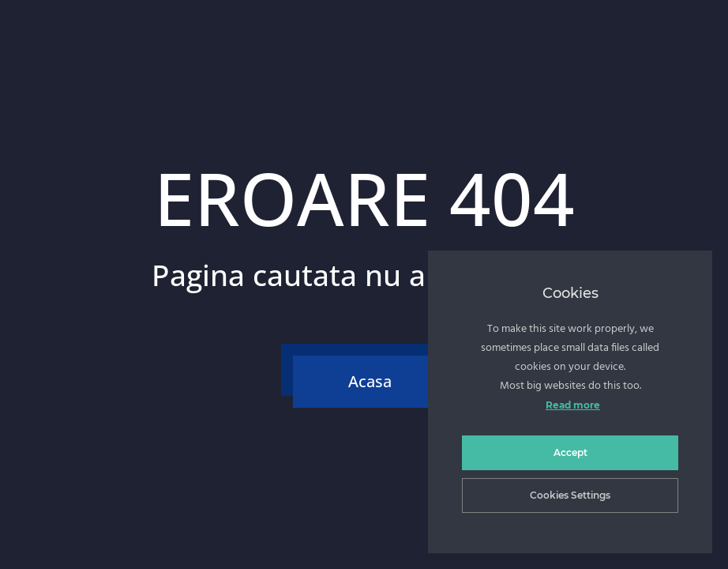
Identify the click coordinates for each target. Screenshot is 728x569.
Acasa (370, 381)
